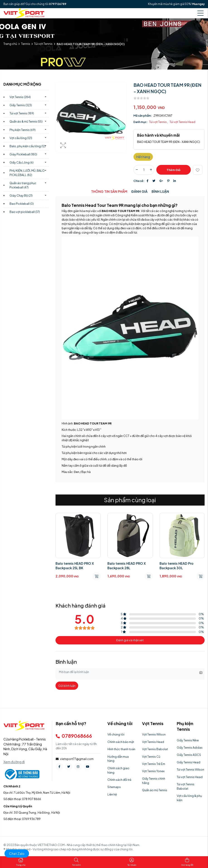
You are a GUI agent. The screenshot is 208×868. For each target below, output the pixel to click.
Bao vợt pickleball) (25, 212)
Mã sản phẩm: (143, 116)
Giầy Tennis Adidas (190, 747)
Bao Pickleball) (22, 204)
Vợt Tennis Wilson (154, 734)
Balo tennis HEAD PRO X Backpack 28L (127, 566)
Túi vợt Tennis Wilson (190, 769)
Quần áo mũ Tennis (155, 790)
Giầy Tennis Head (189, 762)
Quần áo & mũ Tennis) (26, 121)
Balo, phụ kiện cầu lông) (28, 146)
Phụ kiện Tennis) (23, 130)
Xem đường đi (14, 762)
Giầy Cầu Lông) (22, 162)
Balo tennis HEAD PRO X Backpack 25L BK (75, 566)
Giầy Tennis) (21, 105)
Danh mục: (141, 122)
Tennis (26, 44)
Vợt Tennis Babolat (155, 749)
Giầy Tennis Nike (188, 740)
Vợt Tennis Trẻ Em (154, 764)
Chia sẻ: (139, 181)
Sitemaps (114, 787)
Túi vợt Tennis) (22, 113)
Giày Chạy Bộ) (21, 195)
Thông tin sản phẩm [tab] (109, 191)
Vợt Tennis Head (153, 742)
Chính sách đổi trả (119, 780)
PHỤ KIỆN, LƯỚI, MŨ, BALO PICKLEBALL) (27, 173)
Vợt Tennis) (20, 97)
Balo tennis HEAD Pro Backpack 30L (177, 566)
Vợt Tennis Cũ (151, 757)
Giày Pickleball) (23, 154)
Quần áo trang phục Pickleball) (23, 185)
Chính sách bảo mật (121, 742)
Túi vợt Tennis (43, 44)
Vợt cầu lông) (21, 138)
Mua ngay (198, 4)
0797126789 (58, 4)
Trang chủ (10, 44)
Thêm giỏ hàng (173, 171)
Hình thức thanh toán (121, 749)
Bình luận (160, 191)
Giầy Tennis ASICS (189, 755)
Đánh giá (139, 191)
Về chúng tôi (116, 734)
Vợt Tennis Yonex (153, 771)
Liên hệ (112, 794)
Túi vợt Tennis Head (182, 122)
